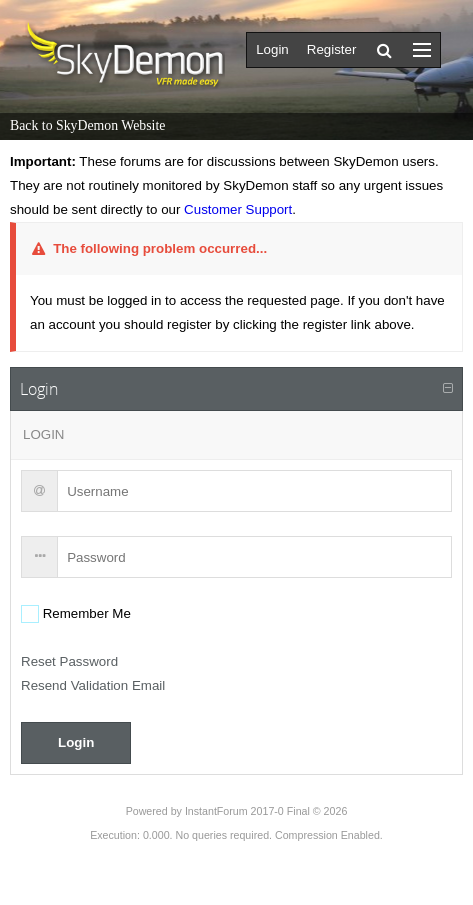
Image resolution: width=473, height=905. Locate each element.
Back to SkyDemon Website (87, 125)
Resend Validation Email (93, 685)
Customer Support (238, 209)
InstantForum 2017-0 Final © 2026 (266, 811)
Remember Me (85, 613)
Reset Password (69, 661)
